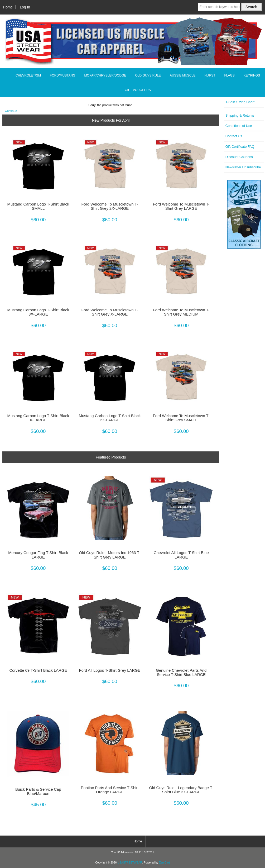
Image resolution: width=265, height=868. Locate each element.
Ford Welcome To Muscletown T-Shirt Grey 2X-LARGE (110, 206)
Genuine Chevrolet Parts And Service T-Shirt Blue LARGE (181, 673)
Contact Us (234, 136)
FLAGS (230, 75)
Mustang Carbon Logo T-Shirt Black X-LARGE (38, 418)
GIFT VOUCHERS (138, 90)
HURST (210, 75)
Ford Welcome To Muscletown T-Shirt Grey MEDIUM (181, 312)
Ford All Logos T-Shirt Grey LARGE (110, 670)
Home (8, 7)
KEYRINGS (252, 75)
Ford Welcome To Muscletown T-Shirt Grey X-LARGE (110, 312)
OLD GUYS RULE (148, 75)
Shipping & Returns (240, 115)
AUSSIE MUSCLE (183, 75)
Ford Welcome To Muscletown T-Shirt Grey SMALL (181, 418)
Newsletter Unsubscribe (243, 167)
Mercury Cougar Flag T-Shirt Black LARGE (38, 555)
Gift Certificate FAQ (240, 147)
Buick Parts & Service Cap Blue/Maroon (38, 791)
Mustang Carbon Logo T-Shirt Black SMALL (38, 206)
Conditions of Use (239, 126)
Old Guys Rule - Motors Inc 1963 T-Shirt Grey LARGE (110, 555)
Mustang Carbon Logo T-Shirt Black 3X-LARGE (38, 312)
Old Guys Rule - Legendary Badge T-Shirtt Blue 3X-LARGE (181, 790)
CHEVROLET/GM (28, 75)
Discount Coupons (239, 157)
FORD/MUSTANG (62, 75)
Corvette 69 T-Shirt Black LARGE (38, 670)
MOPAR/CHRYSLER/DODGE (105, 75)
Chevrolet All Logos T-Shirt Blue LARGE (181, 555)
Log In (25, 7)
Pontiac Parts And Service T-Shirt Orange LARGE (110, 790)
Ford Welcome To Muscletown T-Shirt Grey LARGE (181, 206)
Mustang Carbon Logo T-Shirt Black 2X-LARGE (110, 418)
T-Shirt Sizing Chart (240, 102)
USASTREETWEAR (130, 863)
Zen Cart (164, 863)
